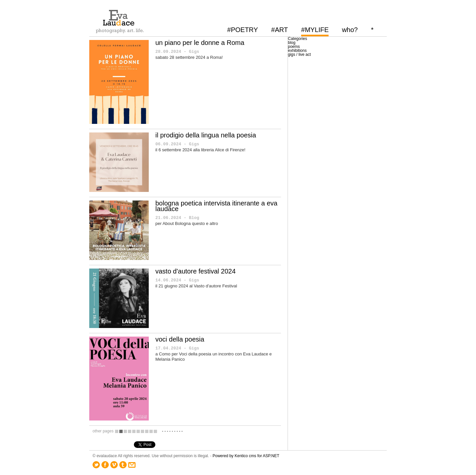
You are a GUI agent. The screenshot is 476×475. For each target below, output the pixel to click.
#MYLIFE (315, 30)
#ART (279, 30)
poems (294, 47)
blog (292, 43)
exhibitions (297, 51)
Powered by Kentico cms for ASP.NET (246, 456)
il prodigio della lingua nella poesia (206, 135)
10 (155, 431)
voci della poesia (180, 339)
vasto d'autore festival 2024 (196, 271)
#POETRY (242, 30)
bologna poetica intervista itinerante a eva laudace (216, 206)
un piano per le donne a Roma (200, 43)
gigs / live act (299, 55)
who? (350, 30)
